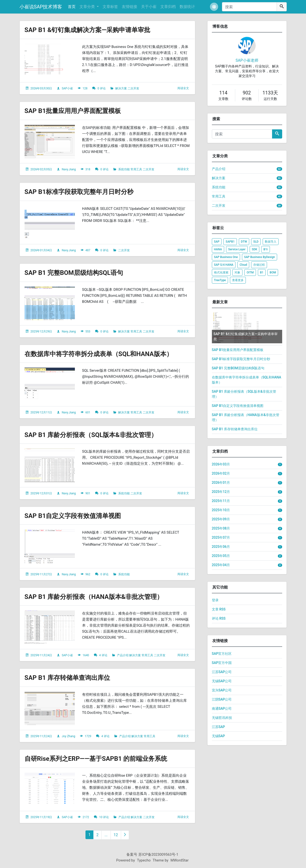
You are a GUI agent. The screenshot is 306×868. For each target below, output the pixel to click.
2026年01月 (221, 483)
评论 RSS (219, 618)
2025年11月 (221, 501)
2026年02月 (221, 473)
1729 (88, 736)
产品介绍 (123, 655)
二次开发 (133, 88)
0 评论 (102, 88)
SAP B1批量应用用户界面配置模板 (76, 111)
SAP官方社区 (222, 654)
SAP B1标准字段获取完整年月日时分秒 (83, 192)
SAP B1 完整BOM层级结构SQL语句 (77, 273)
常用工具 (136, 169)
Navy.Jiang (69, 169)
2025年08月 (221, 528)
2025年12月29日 (41, 331)
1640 (86, 655)
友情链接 (130, 7)
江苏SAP (218, 727)
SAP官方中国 (222, 663)
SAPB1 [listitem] (230, 242)
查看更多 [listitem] (238, 280)
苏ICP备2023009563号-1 (158, 855)
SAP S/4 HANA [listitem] (224, 265)
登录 (215, 600)
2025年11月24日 (41, 655)
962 (88, 574)
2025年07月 (221, 537)
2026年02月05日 (41, 169)
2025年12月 (221, 492)
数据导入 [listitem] (271, 242)
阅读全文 (183, 88)
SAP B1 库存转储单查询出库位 (71, 678)
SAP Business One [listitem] (226, 257)
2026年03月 (221, 464)
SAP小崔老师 (247, 60)
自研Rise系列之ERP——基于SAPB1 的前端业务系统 (101, 759)
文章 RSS (219, 609)
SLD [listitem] (256, 242)
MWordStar (179, 860)
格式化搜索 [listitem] (221, 272)
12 (116, 835)
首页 (72, 7)
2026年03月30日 (41, 88)
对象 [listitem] (237, 272)
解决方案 (121, 88)
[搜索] (249, 7)
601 (88, 412)
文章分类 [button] (88, 7)
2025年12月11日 (41, 412)
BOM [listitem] (273, 272)
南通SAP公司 (222, 709)
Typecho (144, 860)
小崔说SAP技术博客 (41, 7)
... (106, 835)
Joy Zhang (68, 736)
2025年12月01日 (41, 493)
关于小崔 (149, 7)
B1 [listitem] (262, 272)
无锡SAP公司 (222, 681)
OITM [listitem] (250, 272)
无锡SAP (218, 736)
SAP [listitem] (217, 242)
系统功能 (124, 169)
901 (88, 493)
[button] (214, 7)
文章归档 (168, 7)
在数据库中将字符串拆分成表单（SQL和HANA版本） (104, 354)
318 (88, 169)
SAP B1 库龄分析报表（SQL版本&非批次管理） (96, 435)
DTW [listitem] (244, 242)
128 (85, 88)
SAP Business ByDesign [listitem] (260, 257)
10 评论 (104, 817)
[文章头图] (50, 61)
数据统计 (187, 7)
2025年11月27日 (41, 574)
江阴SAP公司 (222, 699)
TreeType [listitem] (220, 280)
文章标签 (110, 7)
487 (88, 250)
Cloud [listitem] (243, 265)
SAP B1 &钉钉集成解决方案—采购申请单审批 (92, 30)
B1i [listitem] (265, 249)
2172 (86, 817)
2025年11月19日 (41, 817)
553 (88, 331)
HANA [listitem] (218, 249)
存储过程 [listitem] (259, 265)
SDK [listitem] (255, 249)
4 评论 (103, 655)
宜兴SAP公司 (222, 690)
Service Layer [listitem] (237, 249)
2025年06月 (221, 547)
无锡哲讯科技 (222, 718)
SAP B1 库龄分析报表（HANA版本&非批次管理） (99, 597)
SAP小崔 (67, 88)
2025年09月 (221, 519)
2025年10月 (221, 510)
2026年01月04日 (41, 250)
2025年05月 (221, 556)
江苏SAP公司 (222, 672)
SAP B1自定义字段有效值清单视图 (76, 516)
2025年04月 (221, 565)
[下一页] (125, 835)
